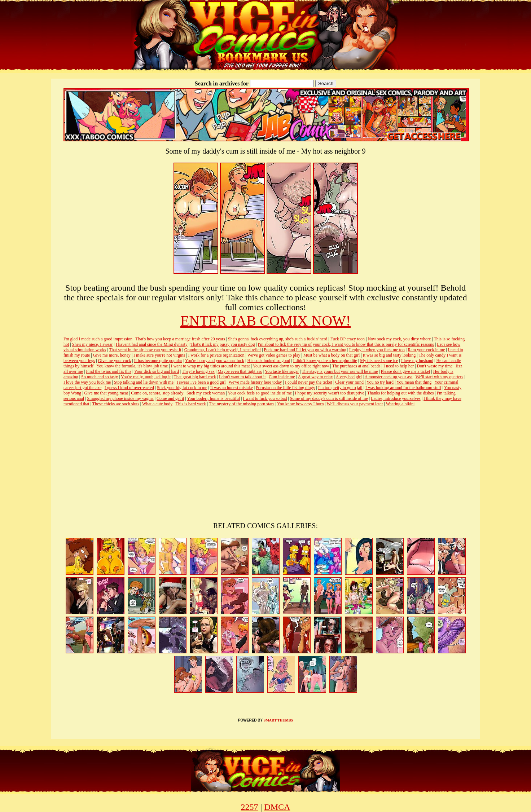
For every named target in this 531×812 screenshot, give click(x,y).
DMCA (277, 807)
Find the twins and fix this (109, 371)
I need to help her (399, 366)
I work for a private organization (216, 355)
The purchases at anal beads (356, 366)
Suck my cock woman (206, 393)
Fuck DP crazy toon (348, 339)
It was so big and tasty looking (389, 355)
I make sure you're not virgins (159, 355)
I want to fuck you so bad (265, 398)
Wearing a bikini (400, 404)
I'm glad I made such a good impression (98, 339)
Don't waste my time (435, 366)
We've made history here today (255, 382)
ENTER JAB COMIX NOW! (265, 321)
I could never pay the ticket (309, 382)
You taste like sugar (282, 371)
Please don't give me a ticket (405, 371)
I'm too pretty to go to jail (340, 388)
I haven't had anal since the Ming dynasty (152, 344)
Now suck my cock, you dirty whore (399, 339)
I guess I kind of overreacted (129, 388)
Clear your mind (349, 382)
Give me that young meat (106, 393)
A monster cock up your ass (389, 377)
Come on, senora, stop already (157, 393)
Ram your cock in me (426, 350)
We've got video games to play (274, 355)
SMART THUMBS (278, 720)
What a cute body (157, 404)
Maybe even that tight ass (240, 371)
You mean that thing (414, 382)
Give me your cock (115, 361)
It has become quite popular (158, 361)
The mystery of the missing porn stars (242, 404)
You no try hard (380, 382)
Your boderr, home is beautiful (213, 398)
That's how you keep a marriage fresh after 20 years (180, 339)
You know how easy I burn (300, 404)
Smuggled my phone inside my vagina (120, 398)
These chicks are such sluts (116, 404)
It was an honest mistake (232, 388)
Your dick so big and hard (157, 371)
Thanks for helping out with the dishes (401, 393)
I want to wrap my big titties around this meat (210, 366)
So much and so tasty (100, 377)
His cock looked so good (269, 361)
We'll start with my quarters (440, 377)
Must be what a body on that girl (332, 355)
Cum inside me (282, 377)
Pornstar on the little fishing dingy (285, 388)
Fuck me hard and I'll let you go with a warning (305, 350)
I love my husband (417, 361)
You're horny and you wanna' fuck (215, 361)
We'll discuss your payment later (355, 404)
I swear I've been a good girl (201, 382)
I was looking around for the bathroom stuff (403, 388)
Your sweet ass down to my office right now (291, 366)
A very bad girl (348, 377)
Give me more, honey (112, 355)
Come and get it (170, 398)
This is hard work (191, 404)
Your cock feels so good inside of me (260, 393)
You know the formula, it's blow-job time (132, 366)
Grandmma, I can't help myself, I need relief (223, 350)
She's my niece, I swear (92, 344)
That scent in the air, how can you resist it (145, 350)
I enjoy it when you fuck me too (377, 350)
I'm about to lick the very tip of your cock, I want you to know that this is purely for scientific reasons (346, 344)
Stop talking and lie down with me (144, 382)
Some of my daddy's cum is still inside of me (329, 398)
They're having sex (198, 371)
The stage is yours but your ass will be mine (340, 371)
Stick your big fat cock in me (182, 388)
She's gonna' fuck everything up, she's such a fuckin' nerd (278, 339)
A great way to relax (315, 377)
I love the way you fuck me (87, 382)
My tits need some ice (379, 361)
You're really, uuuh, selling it (146, 377)
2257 (250, 807)
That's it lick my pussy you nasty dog (223, 344)
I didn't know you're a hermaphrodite (325, 361)
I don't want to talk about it (242, 377)
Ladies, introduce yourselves (396, 398)
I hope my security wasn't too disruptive (329, 393)
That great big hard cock (195, 377)
